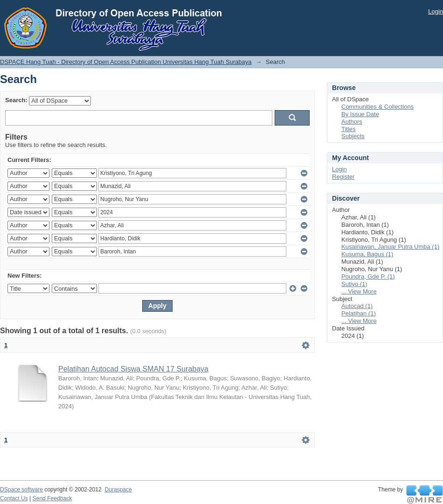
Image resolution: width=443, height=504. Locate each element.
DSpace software (21, 490)
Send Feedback (52, 498)
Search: (16, 100)
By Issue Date (360, 114)
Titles (349, 129)
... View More (359, 291)
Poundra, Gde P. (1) (368, 276)
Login (436, 11)
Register (343, 177)
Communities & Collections (377, 107)
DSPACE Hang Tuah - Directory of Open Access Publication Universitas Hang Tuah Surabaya (126, 62)
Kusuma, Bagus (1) (367, 254)
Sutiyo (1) (354, 284)
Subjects (353, 136)
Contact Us (14, 498)
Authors (352, 122)
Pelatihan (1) (359, 313)
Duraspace (118, 490)
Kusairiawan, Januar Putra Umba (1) (390, 247)
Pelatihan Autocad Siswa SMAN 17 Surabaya (133, 369)
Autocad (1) (357, 306)
